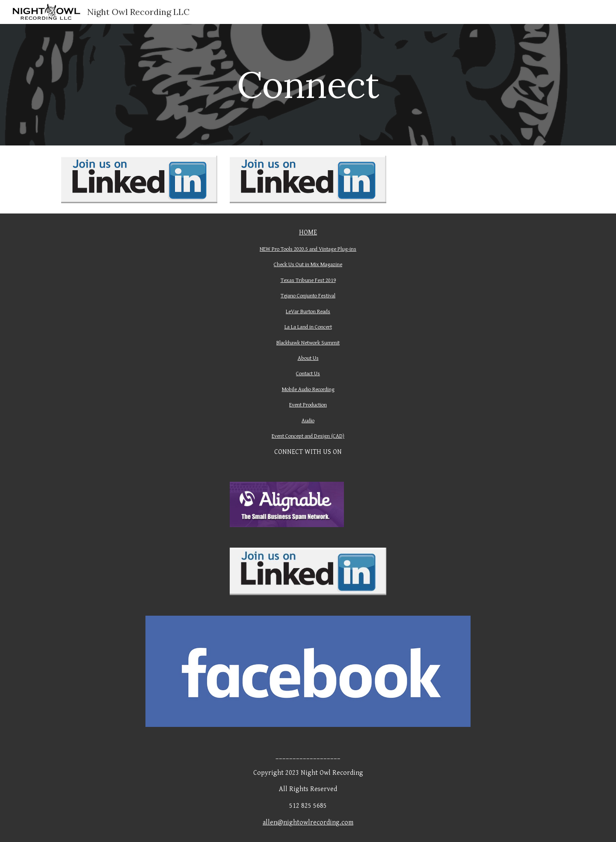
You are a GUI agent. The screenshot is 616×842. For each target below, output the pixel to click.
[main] (308, 84)
